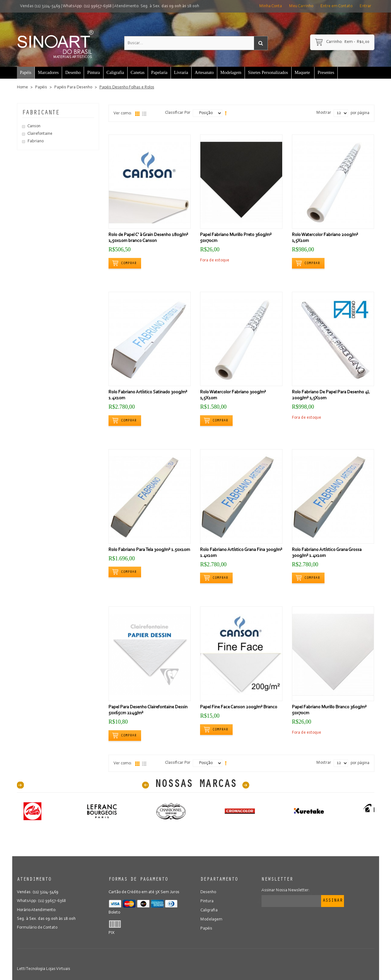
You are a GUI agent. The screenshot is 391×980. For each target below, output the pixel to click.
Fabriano (36, 141)
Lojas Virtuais (58, 969)
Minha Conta (271, 6)
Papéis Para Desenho (73, 87)
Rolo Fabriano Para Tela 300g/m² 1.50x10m (149, 550)
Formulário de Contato (37, 927)
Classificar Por (178, 113)
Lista (144, 114)
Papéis (41, 87)
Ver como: (123, 113)
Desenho (208, 892)
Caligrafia (209, 910)
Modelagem (211, 919)
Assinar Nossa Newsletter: (286, 890)
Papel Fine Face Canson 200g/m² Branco (239, 707)
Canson (34, 126)
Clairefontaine (40, 134)
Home (22, 87)
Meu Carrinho (301, 6)
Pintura (207, 901)
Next (246, 785)
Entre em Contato (336, 6)
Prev (145, 785)
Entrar (365, 6)
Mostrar (324, 113)
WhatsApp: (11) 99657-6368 (87, 6)
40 (20, 785)
